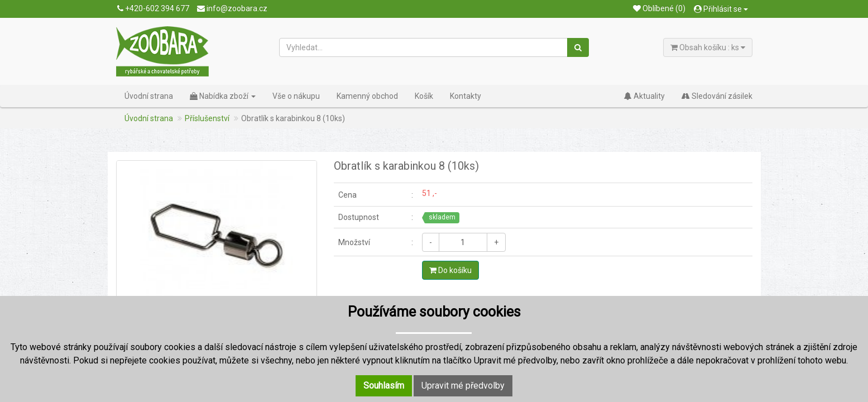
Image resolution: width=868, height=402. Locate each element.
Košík (424, 96)
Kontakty (466, 96)
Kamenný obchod (367, 96)
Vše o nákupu (296, 96)
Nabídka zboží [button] (223, 96)
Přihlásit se (721, 9)
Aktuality (644, 96)
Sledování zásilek (717, 96)
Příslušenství (207, 118)
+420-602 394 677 (153, 8)
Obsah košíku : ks (708, 47)
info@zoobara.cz (232, 8)
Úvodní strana (149, 96)
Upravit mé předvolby (463, 386)
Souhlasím (384, 386)
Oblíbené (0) (659, 8)
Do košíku (450, 270)
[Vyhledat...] (424, 47)
